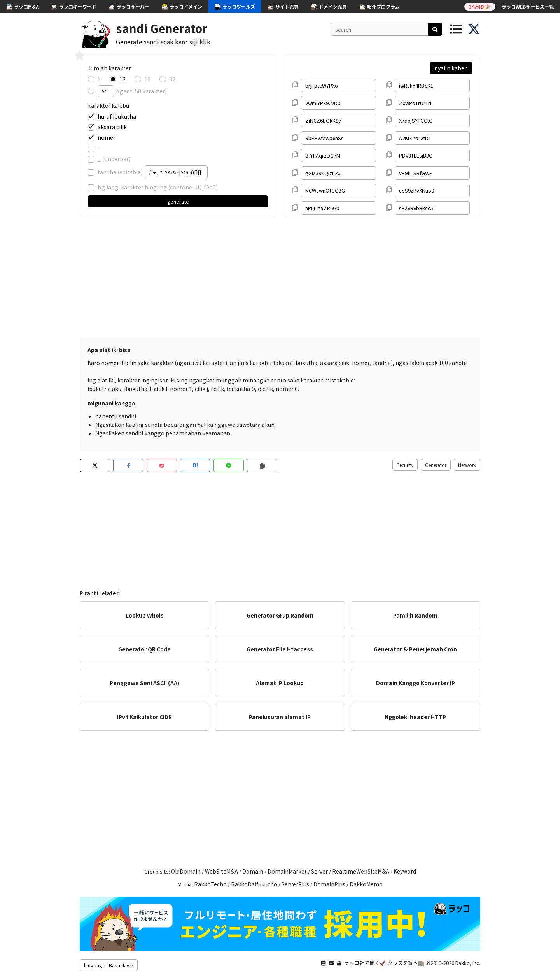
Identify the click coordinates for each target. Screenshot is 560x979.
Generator (436, 465)
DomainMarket (287, 871)
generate (178, 201)
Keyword (405, 871)
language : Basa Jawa (109, 965)
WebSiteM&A (221, 871)
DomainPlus (329, 884)
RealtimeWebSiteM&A (361, 871)
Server (319, 871)
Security (405, 465)
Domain (253, 871)
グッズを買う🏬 (406, 963)
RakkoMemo (366, 884)
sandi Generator (162, 28)
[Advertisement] (280, 275)
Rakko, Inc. (468, 963)
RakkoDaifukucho (254, 884)
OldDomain (186, 871)
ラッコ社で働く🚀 (365, 963)
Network (467, 465)
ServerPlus (295, 884)
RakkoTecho (210, 884)
